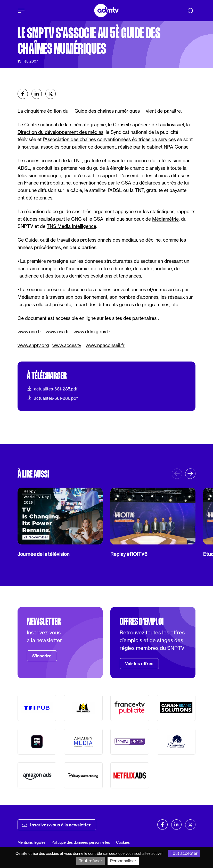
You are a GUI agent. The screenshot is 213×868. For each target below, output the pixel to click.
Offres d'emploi (142, 621)
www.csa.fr (57, 332)
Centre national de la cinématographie (65, 125)
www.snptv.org (33, 345)
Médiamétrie (165, 219)
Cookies (123, 842)
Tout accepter (184, 853)
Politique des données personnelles (81, 842)
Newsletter (44, 621)
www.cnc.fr (29, 332)
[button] (190, 474)
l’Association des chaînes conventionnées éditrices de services (109, 139)
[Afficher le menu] (21, 11)
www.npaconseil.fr (105, 345)
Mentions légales (31, 842)
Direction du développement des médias (60, 132)
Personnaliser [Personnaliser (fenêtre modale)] (123, 861)
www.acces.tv (67, 345)
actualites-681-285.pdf (52, 389)
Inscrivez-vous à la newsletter (56, 825)
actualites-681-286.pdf (52, 398)
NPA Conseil (177, 147)
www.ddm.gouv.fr (92, 332)
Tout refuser (91, 861)
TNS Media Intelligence (71, 226)
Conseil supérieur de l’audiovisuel (148, 125)
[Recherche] (190, 11)
